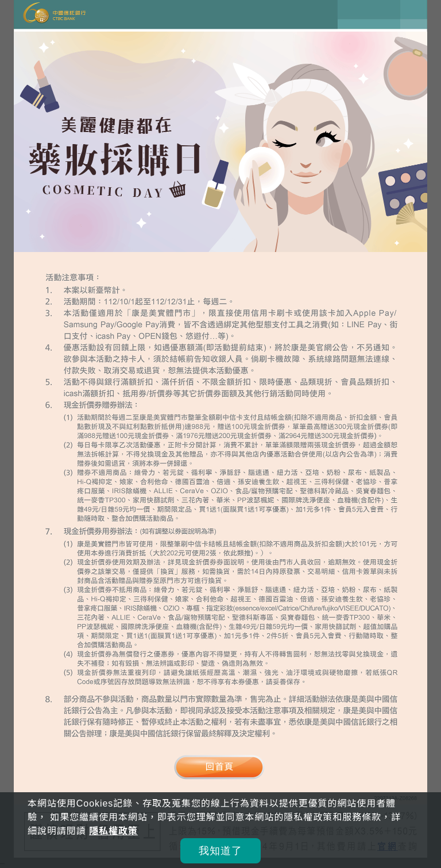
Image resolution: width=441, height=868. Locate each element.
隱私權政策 (113, 831)
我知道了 (220, 851)
